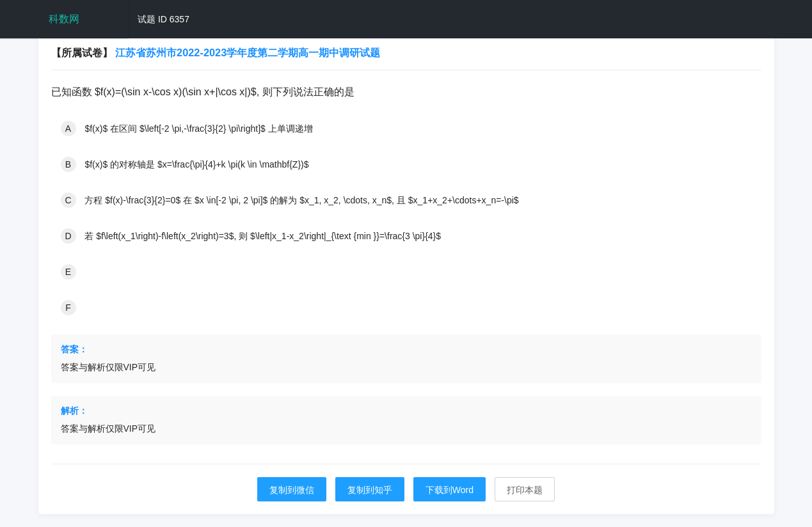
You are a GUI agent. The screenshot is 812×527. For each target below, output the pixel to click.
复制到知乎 (370, 490)
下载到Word (450, 490)
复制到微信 (292, 490)
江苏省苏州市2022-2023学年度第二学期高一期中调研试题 (248, 52)
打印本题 (525, 490)
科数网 (64, 19)
